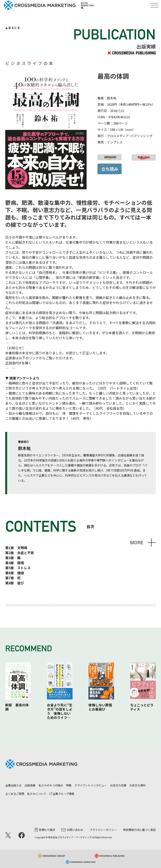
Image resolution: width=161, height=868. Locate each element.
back (15, 28)
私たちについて (37, 794)
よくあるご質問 (15, 794)
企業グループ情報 (62, 794)
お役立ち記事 (118, 785)
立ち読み (110, 169)
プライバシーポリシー (103, 830)
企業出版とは (13, 785)
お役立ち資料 (138, 785)
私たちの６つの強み (51, 785)
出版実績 (30, 785)
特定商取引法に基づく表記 (139, 830)
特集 (69, 785)
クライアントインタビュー (91, 785)
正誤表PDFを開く (18, 363)
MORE (137, 543)
